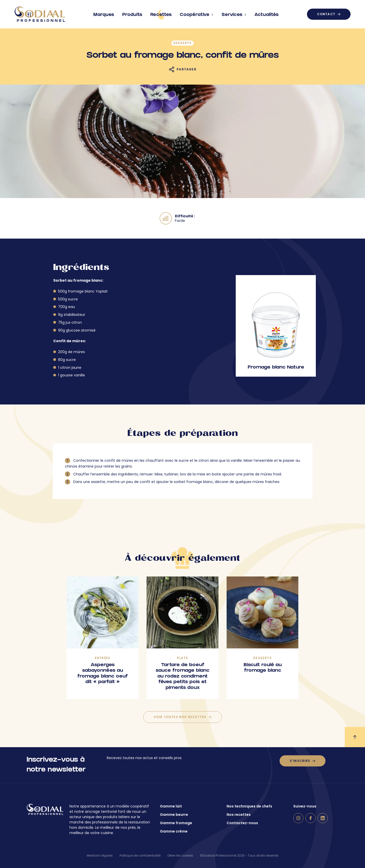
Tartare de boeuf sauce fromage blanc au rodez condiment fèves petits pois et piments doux (182, 677)
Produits (132, 13)
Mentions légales (100, 855)
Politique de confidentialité (140, 855)
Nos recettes (239, 815)
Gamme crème (174, 831)
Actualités (267, 13)
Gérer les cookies (180, 855)
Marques (104, 13)
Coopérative (197, 13)
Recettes (161, 14)
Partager (187, 69)
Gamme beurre (174, 815)
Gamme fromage (176, 823)
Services (234, 13)
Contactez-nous (242, 823)
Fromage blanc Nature (276, 368)
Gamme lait (171, 806)
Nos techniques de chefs (249, 806)
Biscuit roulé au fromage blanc (263, 668)
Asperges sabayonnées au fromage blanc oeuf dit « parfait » (103, 674)
